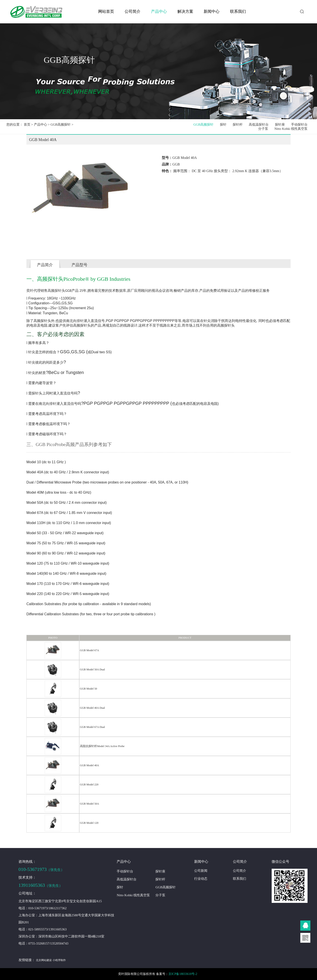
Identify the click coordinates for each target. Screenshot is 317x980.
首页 (27, 125)
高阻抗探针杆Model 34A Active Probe (102, 746)
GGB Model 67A (89, 650)
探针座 (280, 125)
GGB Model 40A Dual (92, 708)
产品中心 (159, 11)
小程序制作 (59, 960)
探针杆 (238, 125)
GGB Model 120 (89, 823)
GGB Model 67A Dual (92, 727)
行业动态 (201, 879)
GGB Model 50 (88, 689)
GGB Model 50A (89, 804)
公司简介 (133, 11)
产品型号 (79, 265)
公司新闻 (201, 871)
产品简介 (45, 265)
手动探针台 (299, 125)
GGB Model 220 (89, 785)
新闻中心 (212, 11)
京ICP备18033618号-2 (183, 974)
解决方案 (185, 11)
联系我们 (238, 11)
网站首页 (106, 11)
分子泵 (263, 129)
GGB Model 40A (89, 765)
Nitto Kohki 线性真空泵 (291, 129)
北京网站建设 (44, 960)
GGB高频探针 (61, 125)
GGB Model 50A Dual (92, 669)
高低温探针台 (259, 125)
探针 (224, 125)
